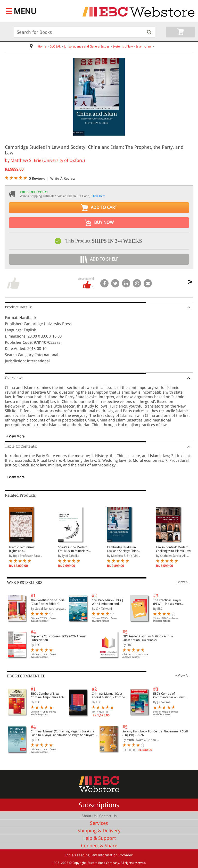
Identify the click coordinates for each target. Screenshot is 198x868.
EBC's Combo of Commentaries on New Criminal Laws (169, 695)
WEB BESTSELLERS (25, 583)
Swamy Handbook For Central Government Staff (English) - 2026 (155, 733)
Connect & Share (99, 846)
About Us (89, 816)
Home (42, 46)
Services (99, 823)
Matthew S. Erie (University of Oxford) (48, 160)
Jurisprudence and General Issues (87, 46)
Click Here (98, 196)
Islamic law (144, 46)
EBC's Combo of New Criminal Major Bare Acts (48, 695)
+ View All (182, 582)
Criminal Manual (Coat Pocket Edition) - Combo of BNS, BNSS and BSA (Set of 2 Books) (110, 695)
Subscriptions (99, 805)
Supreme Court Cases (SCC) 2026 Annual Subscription (58, 638)
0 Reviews (37, 178)
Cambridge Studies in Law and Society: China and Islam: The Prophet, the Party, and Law (123, 549)
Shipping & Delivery (99, 831)
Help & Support (99, 838)
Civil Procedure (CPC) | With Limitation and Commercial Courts (108, 602)
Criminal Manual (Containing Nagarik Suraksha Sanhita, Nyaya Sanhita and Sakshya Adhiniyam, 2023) (63, 733)
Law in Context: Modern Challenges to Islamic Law (173, 549)
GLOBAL (55, 46)
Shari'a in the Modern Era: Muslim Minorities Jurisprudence (73, 549)
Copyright (79, 863)
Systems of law (123, 46)
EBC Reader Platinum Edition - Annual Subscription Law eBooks (148, 638)
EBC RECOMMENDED (26, 676)
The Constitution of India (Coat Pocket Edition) (48, 602)
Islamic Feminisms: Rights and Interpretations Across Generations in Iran (24, 549)
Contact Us (108, 816)
